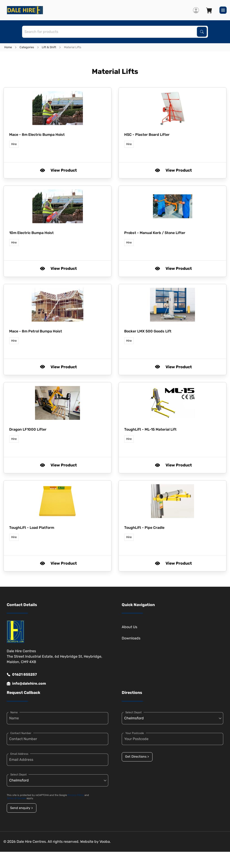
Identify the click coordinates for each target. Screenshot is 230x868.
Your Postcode (135, 733)
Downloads (131, 638)
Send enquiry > (21, 808)
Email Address (19, 754)
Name (14, 712)
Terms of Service (16, 798)
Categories (27, 47)
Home (8, 47)
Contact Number (21, 733)
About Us (129, 627)
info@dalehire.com (26, 684)
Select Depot (19, 775)
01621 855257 (22, 675)
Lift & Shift (49, 47)
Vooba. (105, 842)
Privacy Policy (76, 795)
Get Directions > (137, 757)
